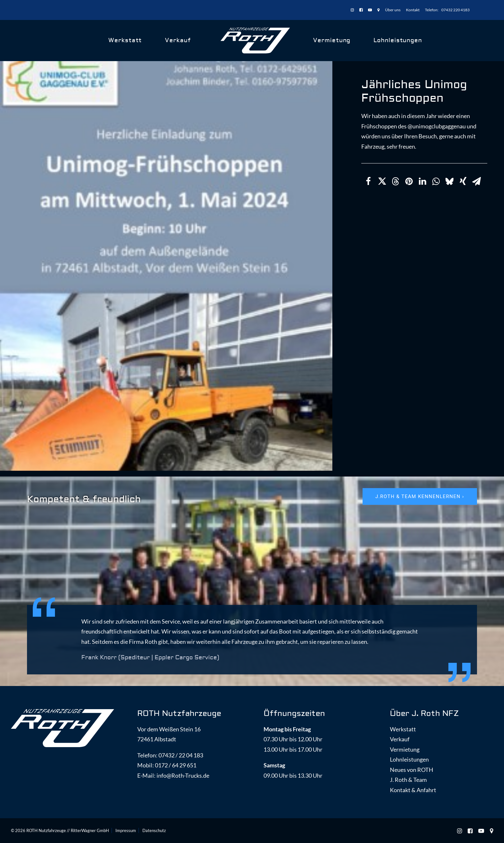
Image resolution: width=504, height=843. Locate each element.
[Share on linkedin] (422, 181)
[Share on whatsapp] (436, 181)
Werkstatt (125, 40)
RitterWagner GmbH (90, 830)
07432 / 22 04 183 (181, 755)
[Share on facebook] (368, 181)
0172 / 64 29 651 (176, 765)
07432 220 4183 (455, 10)
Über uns (393, 10)
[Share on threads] (395, 181)
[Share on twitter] (382, 181)
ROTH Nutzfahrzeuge (179, 713)
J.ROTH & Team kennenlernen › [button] (420, 496)
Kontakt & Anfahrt (413, 790)
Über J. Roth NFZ (424, 713)
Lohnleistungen (398, 40)
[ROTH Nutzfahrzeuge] (255, 41)
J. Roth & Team (408, 780)
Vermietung (332, 40)
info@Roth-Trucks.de (183, 775)
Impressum (126, 830)
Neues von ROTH (412, 770)
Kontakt (413, 10)
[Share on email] (476, 181)
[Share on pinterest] (409, 181)
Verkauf (178, 40)
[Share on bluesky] (449, 181)
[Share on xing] (463, 181)
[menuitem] (353, 10)
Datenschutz (154, 830)
